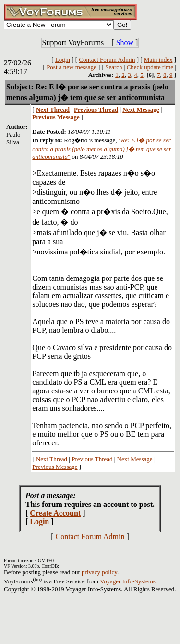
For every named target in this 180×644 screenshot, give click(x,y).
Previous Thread (92, 459)
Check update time (150, 67)
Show (125, 43)
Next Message (135, 459)
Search (114, 67)
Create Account (55, 513)
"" (102, 148)
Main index (158, 59)
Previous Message (55, 467)
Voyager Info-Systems (128, 581)
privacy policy (99, 572)
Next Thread (52, 459)
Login (63, 59)
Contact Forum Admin (107, 59)
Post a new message (72, 67)
